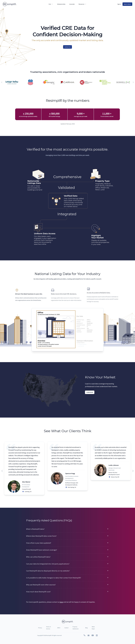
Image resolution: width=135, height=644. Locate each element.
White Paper (93, 628)
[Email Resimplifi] (89, 635)
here (61, 602)
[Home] (10, 4)
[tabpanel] (68, 330)
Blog (86, 628)
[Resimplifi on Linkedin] (97, 635)
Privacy (40, 628)
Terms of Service (48, 628)
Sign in (119, 4)
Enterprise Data (61, 4)
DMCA (59, 628)
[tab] (32, 295)
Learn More (90, 392)
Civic (51, 4)
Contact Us (67, 47)
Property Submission (76, 628)
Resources (83, 4)
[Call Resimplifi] (85, 635)
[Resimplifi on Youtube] (93, 635)
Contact (66, 628)
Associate (72, 4)
